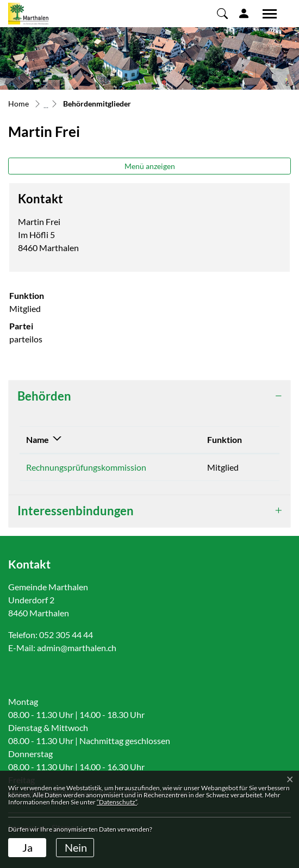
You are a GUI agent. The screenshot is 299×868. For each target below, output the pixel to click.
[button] (222, 13)
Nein (76, 847)
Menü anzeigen (150, 166)
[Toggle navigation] (266, 14)
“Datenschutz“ (117, 802)
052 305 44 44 (66, 635)
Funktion (225, 439)
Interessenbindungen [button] (76, 511)
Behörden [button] (44, 396)
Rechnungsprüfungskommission (86, 467)
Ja (27, 847)
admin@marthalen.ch (77, 648)
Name (38, 439)
